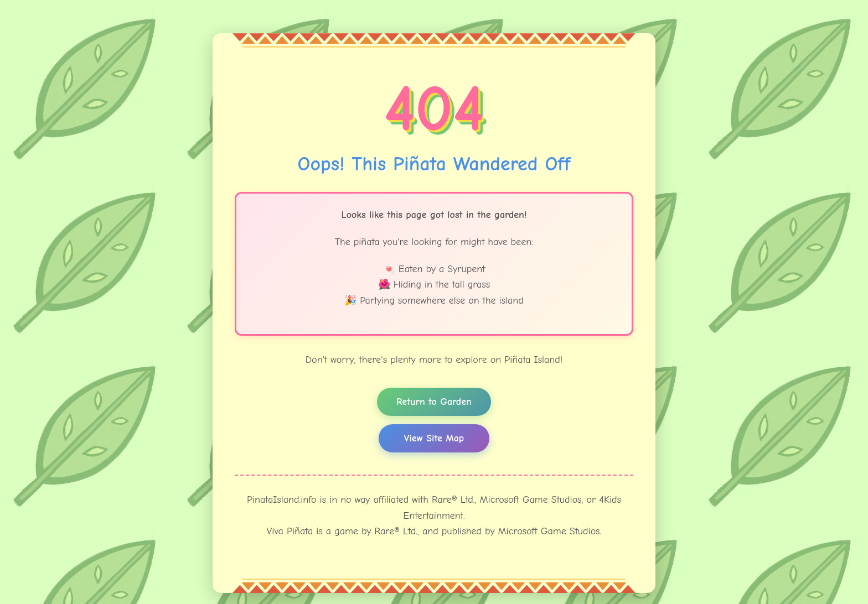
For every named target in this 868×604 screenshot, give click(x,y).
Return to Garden (434, 402)
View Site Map (434, 438)
